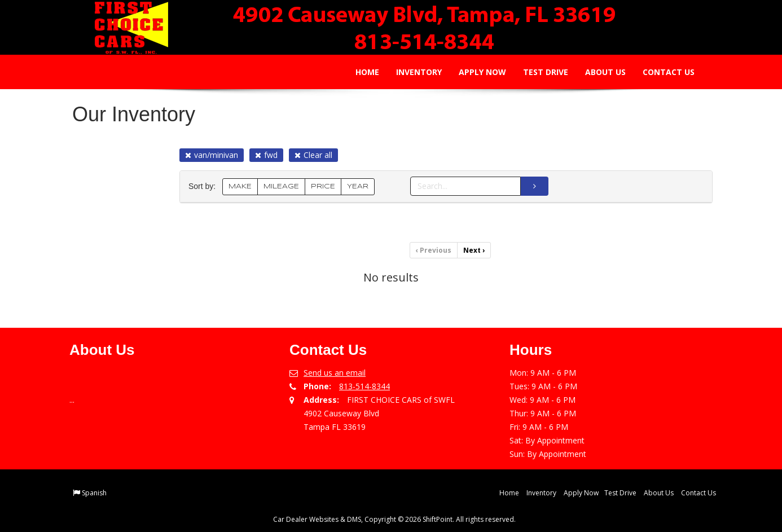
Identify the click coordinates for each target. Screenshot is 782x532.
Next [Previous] (474, 250)
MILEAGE (281, 186)
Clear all (313, 155)
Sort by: (204, 186)
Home (360, 72)
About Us (598, 72)
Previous (434, 250)
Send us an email (335, 373)
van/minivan (212, 155)
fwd (266, 155)
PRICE (323, 186)
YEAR (358, 186)
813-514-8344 (364, 386)
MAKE (240, 186)
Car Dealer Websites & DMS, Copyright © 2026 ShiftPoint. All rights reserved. (394, 519)
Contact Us (661, 72)
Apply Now (475, 72)
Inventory (412, 72)
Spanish (94, 493)
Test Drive (538, 72)
